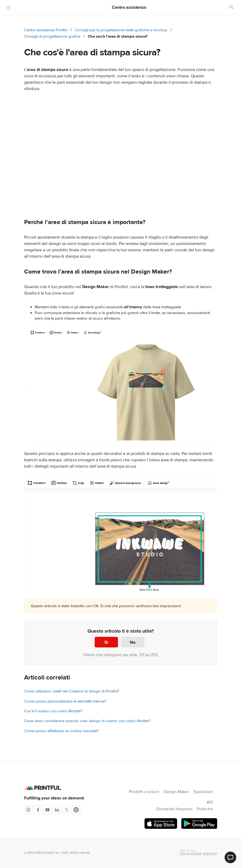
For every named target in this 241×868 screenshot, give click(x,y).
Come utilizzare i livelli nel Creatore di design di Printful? (72, 691)
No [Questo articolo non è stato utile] (133, 642)
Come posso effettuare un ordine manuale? (61, 731)
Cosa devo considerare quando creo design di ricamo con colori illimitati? (87, 721)
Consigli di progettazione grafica (52, 36)
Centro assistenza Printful (46, 30)
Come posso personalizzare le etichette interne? (65, 701)
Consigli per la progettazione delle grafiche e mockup (121, 30)
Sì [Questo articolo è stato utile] (106, 642)
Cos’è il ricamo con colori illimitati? (53, 711)
